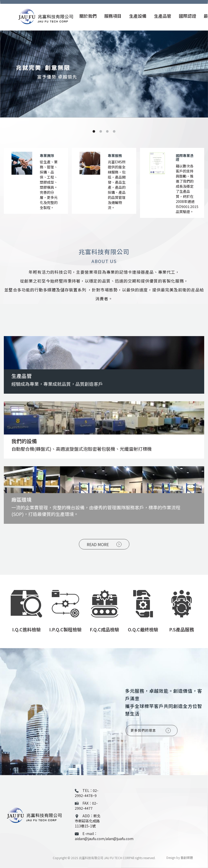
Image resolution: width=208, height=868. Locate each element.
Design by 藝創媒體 (180, 857)
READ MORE (98, 544)
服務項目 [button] (113, 16)
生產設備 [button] (138, 16)
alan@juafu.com (120, 839)
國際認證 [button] (187, 16)
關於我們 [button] (88, 16)
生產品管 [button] (163, 16)
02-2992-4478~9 (87, 793)
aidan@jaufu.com (90, 839)
